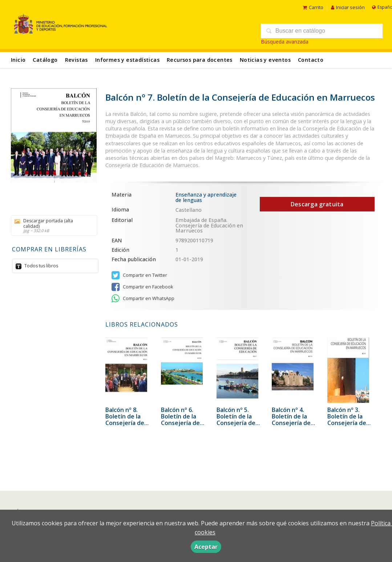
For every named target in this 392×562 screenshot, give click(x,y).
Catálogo (45, 60)
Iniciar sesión (348, 7)
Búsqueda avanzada (285, 42)
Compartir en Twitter (139, 275)
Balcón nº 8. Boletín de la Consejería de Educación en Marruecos (125, 423)
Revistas (76, 60)
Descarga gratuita (317, 204)
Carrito (313, 7)
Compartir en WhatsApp (143, 299)
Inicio (18, 60)
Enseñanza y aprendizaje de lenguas (206, 197)
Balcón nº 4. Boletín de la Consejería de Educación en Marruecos (291, 423)
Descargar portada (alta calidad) (52, 225)
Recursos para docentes (200, 60)
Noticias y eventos (265, 60)
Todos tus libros (41, 266)
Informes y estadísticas (127, 60)
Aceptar (206, 547)
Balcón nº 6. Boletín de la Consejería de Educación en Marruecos (180, 423)
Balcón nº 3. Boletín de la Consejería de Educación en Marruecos (347, 423)
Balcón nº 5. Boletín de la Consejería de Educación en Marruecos (236, 423)
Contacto (311, 60)
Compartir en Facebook (142, 287)
